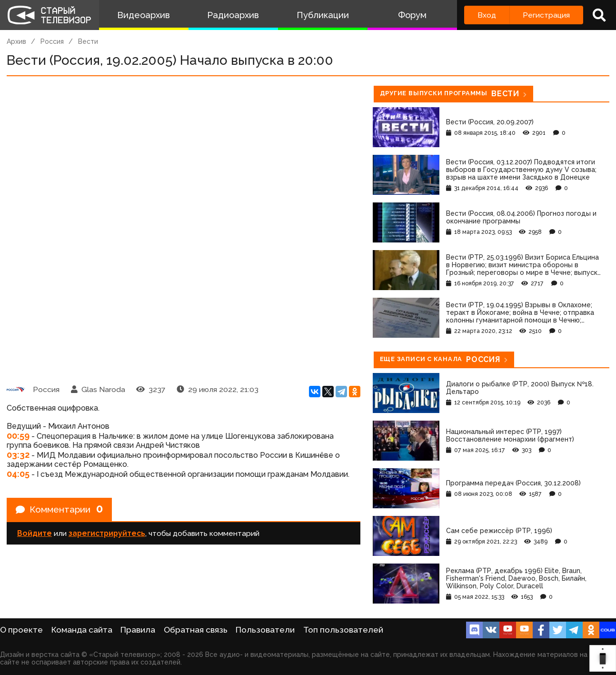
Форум (412, 15)
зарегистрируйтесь (107, 535)
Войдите (35, 535)
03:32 (18, 455)
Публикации (323, 15)
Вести (88, 41)
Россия (52, 41)
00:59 (18, 436)
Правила (138, 630)
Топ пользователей (343, 630)
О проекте (21, 630)
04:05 (18, 474)
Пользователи (265, 630)
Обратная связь (196, 630)
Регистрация (546, 15)
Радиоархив (233, 15)
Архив (16, 41)
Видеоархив (144, 15)
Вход (487, 15)
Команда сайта (82, 630)
